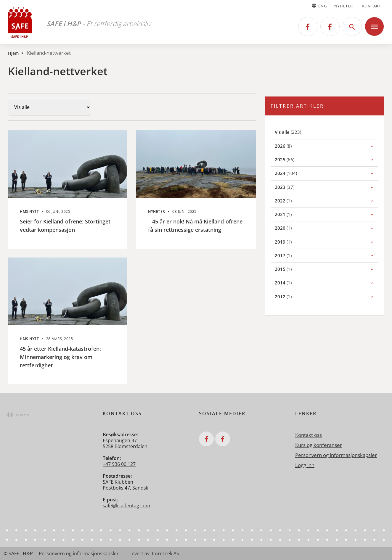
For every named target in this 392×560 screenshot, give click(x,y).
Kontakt (371, 6)
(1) (290, 201)
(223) (295, 132)
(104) (292, 173)
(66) (291, 159)
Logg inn (305, 465)
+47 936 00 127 (119, 464)
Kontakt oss (309, 435)
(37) (291, 187)
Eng (319, 6)
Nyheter (344, 6)
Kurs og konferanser (319, 445)
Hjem (13, 53)
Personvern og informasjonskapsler (336, 455)
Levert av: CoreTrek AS (154, 553)
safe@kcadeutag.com (126, 506)
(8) (290, 146)
